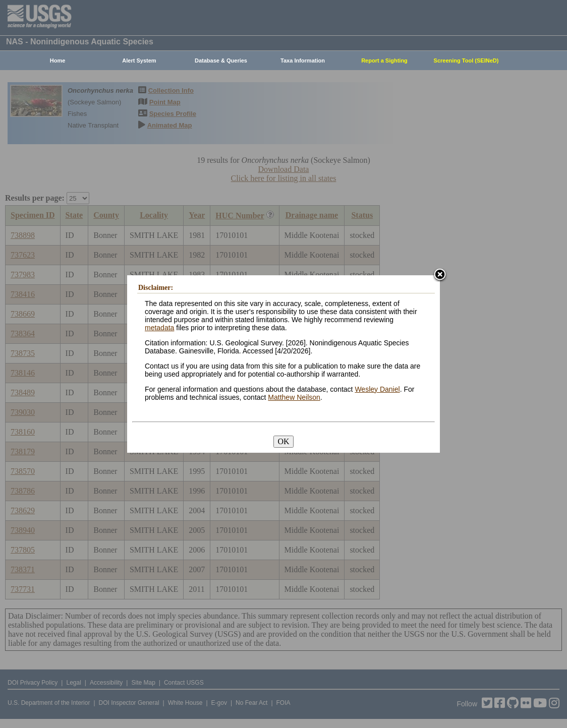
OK (283, 441)
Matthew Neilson (294, 397)
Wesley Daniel (377, 389)
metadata (159, 328)
